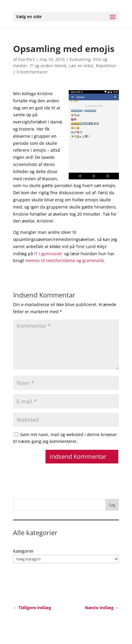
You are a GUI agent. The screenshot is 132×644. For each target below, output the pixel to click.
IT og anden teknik (48, 66)
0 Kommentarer (32, 72)
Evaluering (80, 59)
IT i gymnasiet (48, 254)
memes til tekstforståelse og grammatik (65, 260)
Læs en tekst (81, 66)
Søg (112, 505)
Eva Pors (26, 59)
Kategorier (23, 551)
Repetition (106, 66)
